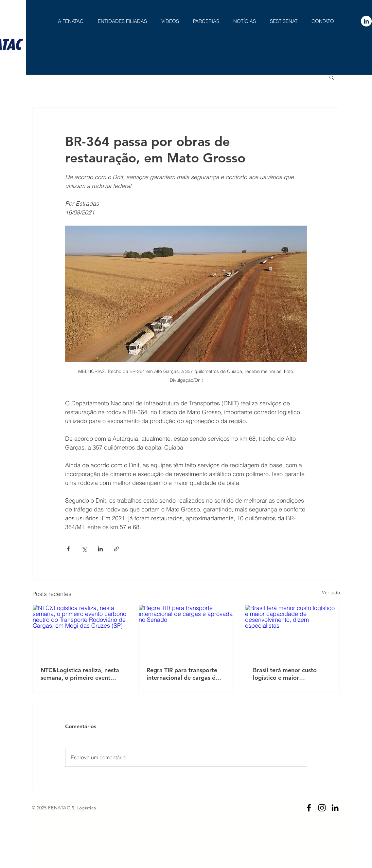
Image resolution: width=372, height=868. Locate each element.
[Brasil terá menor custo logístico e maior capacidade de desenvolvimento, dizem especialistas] (292, 632)
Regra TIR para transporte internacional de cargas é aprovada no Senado (182, 674)
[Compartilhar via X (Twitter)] (84, 549)
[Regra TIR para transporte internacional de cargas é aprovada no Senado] (186, 632)
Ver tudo (331, 593)
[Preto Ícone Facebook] (309, 808)
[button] (332, 77)
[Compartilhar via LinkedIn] (100, 549)
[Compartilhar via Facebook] (68, 549)
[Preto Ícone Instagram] (322, 808)
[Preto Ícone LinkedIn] (335, 808)
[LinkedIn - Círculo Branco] (366, 21)
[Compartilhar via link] (116, 549)
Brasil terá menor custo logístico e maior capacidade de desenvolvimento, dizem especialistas (286, 674)
